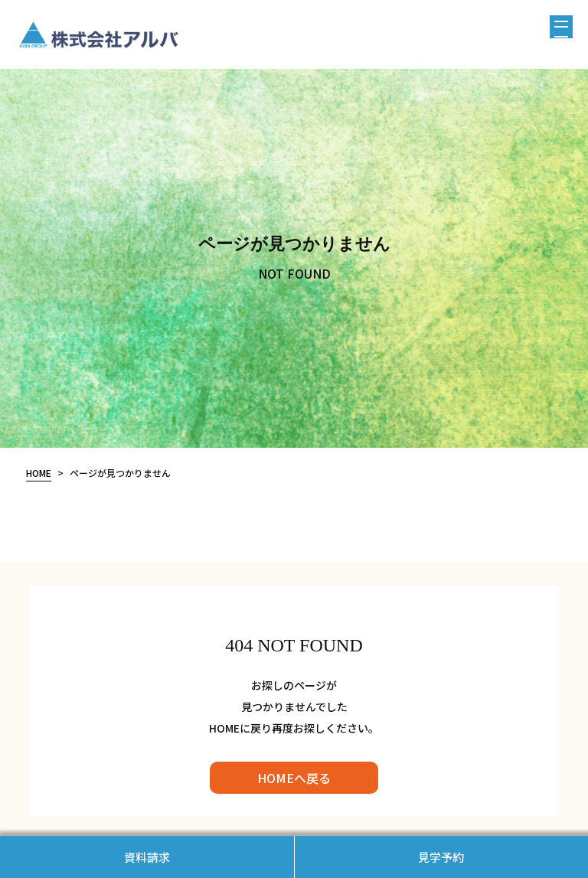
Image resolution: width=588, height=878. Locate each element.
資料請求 (147, 857)
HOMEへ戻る (294, 778)
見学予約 (441, 857)
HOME (39, 473)
